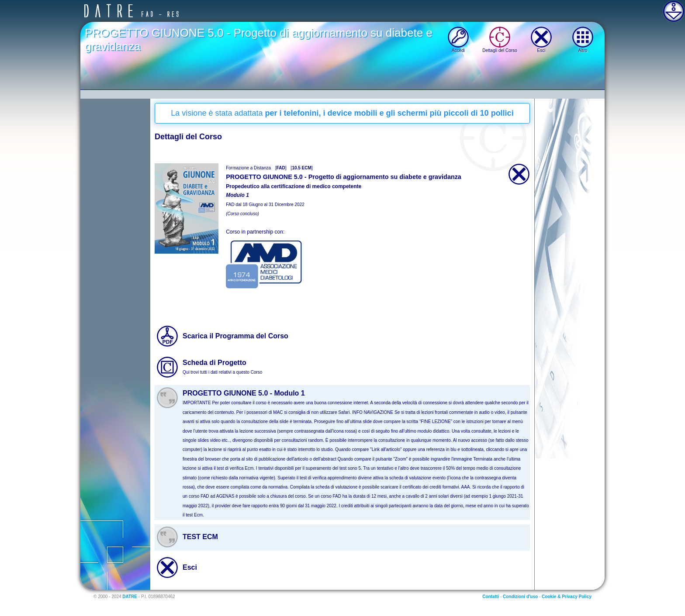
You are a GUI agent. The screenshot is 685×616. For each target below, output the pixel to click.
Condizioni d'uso (520, 597)
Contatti (491, 597)
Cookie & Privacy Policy (567, 597)
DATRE (130, 597)
